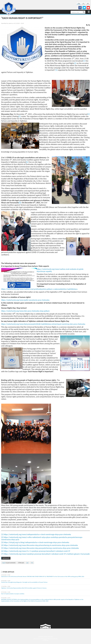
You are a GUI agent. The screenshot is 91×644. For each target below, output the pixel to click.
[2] (75, 63)
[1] (84, 61)
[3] (56, 70)
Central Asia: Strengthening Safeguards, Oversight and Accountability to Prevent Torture (24, 582)
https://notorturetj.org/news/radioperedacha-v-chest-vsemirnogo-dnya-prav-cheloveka (37, 534)
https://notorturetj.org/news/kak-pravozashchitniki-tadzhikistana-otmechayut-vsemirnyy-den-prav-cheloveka (43, 324)
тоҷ (83, 3)
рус (88, 3)
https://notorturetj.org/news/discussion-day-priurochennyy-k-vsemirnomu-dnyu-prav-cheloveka (41, 545)
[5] (19, 116)
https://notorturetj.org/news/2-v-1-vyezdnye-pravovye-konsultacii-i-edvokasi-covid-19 (37, 551)
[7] (2, 554)
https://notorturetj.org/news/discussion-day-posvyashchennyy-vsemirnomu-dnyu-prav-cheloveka (41, 548)
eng (79, 3)
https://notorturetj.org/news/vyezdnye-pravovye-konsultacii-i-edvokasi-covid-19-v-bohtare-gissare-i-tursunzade (47, 554)
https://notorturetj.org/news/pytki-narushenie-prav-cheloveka (25, 300)
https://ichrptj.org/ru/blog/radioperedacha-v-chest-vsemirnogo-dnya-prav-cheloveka (36, 542)
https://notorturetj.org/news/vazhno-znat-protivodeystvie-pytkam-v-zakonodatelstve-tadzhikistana (39, 289)
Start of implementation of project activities (13, 594)
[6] (27, 162)
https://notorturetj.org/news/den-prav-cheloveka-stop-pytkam (25, 311)
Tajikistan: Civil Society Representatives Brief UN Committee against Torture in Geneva (24, 588)
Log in (4, 563)
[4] (89, 114)
